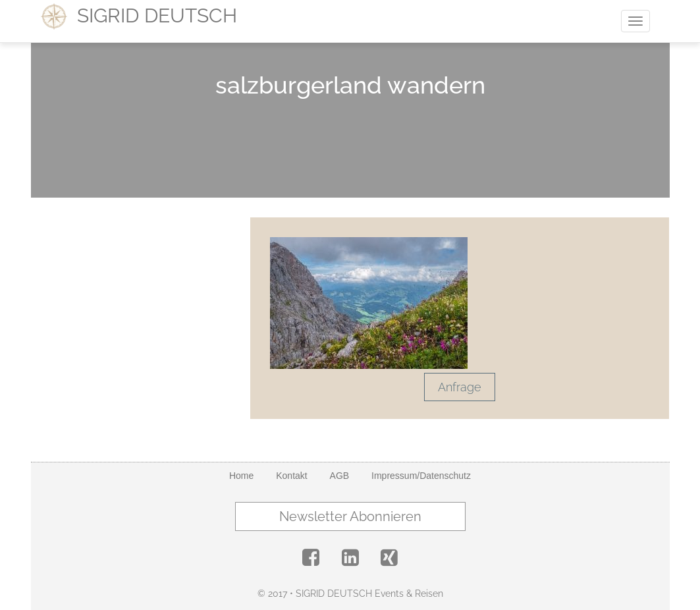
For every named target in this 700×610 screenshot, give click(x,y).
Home (241, 476)
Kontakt (291, 476)
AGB (340, 476)
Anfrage (460, 387)
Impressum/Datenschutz (421, 476)
